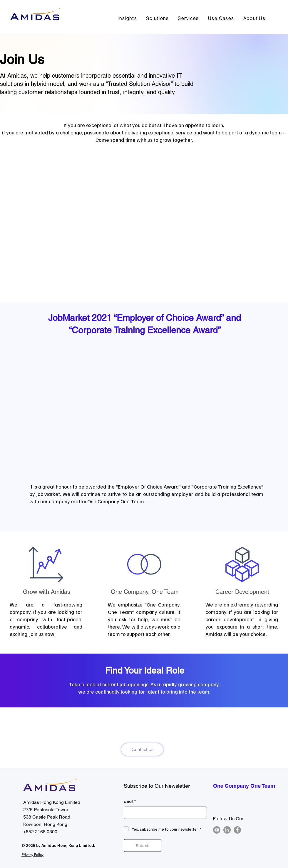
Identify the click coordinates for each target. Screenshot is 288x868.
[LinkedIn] (227, 830)
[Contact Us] (142, 749)
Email (130, 801)
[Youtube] (217, 830)
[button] (158, 18)
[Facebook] (237, 830)
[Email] (164, 813)
